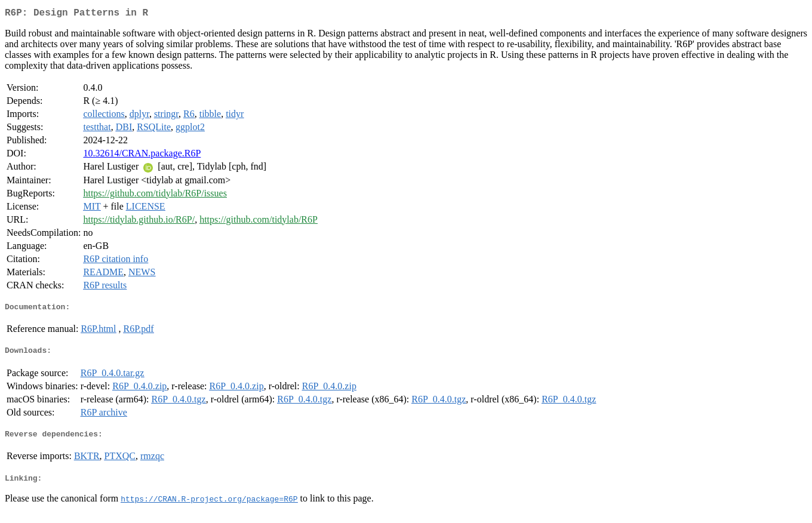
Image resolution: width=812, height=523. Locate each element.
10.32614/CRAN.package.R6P (142, 156)
